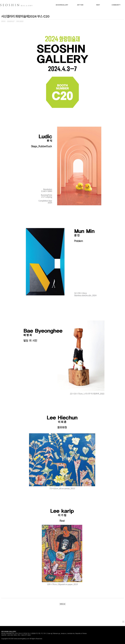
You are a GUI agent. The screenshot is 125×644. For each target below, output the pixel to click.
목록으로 (63, 604)
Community (116, 5)
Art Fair (80, 5)
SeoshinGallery (62, 5)
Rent (98, 5)
